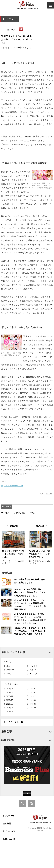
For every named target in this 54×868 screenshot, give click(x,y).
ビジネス (11, 30)
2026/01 (33, 693)
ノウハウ (10, 670)
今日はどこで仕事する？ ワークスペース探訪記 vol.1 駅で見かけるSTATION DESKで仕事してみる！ (30, 631)
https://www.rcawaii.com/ (12, 486)
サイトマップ (9, 831)
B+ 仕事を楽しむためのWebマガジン (27, 5)
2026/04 (10, 689)
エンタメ (33, 674)
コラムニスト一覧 (15, 722)
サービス (5, 513)
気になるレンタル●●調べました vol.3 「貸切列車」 (13, 554)
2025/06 (10, 708)
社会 (8, 666)
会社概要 (7, 823)
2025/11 (33, 696)
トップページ (9, 816)
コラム (9, 674)
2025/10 (10, 700)
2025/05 (33, 708)
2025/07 (33, 704)
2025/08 (10, 704)
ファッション (20, 513)
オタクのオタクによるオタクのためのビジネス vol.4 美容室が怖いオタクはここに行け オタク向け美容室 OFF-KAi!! (30, 605)
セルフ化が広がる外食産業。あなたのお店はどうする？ (30, 581)
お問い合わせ (9, 839)
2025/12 (10, 696)
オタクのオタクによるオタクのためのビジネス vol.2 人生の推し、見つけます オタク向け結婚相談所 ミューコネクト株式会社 (30, 619)
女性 (33, 513)
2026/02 (10, 693)
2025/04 (10, 712)
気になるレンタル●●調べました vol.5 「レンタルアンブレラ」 (39, 554)
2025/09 (33, 700)
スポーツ (33, 670)
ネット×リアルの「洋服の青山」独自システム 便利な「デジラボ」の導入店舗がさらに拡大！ (30, 592)
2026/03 (33, 689)
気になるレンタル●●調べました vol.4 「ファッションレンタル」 (17, 39)
